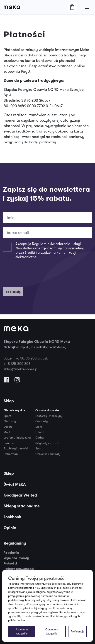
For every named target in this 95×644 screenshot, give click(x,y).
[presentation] (37, 275)
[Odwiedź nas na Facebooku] (6, 381)
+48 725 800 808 (17, 364)
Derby (8, 427)
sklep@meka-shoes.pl (21, 369)
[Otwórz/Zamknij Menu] (87, 7)
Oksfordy (10, 421)
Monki (7, 432)
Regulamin (11, 553)
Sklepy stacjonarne (22, 506)
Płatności (10, 563)
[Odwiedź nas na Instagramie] (17, 381)
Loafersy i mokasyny (17, 437)
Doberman (11, 454)
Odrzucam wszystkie (52, 631)
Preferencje (77, 631)
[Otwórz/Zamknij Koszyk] (72, 7)
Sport (7, 416)
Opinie (10, 528)
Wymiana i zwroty (16, 558)
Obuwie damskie (47, 410)
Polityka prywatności (19, 569)
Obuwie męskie (15, 410)
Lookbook (12, 517)
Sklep (9, 401)
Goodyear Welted (20, 495)
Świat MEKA (15, 484)
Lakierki (9, 443)
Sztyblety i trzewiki (16, 448)
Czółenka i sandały (48, 454)
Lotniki (39, 432)
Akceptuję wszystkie (22, 631)
